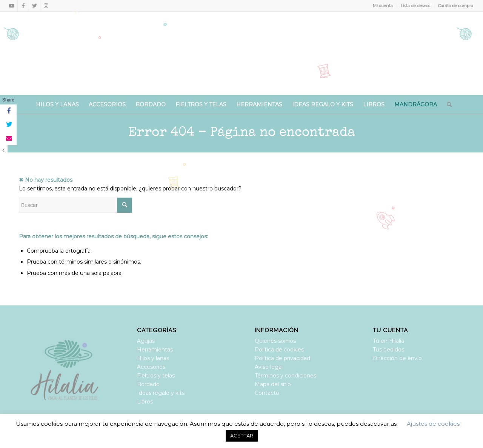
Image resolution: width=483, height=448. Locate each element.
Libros (145, 402)
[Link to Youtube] (12, 6)
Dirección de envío (397, 358)
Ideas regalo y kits (161, 393)
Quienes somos (275, 341)
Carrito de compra (456, 6)
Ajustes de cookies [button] (433, 424)
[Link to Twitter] (35, 6)
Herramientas (155, 350)
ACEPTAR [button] (242, 436)
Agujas (146, 341)
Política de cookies (279, 350)
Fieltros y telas (156, 376)
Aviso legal (269, 367)
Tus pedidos (388, 350)
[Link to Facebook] (23, 6)
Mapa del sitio (273, 384)
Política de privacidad (282, 358)
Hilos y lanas (153, 358)
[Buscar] (447, 104)
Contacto (267, 393)
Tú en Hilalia (388, 341)
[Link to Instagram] (46, 6)
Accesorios (151, 367)
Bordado (148, 384)
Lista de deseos (415, 6)
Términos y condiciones (285, 376)
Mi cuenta (383, 6)
